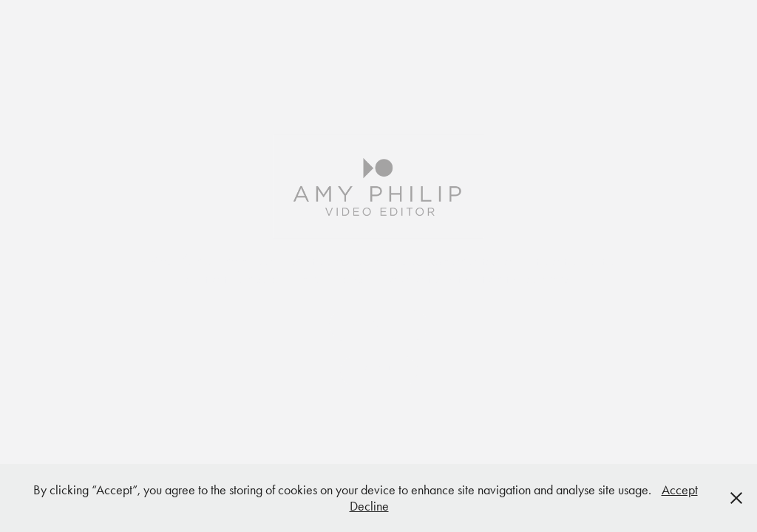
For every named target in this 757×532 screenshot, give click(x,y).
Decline (369, 506)
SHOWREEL (378, 325)
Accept (680, 490)
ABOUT (378, 371)
